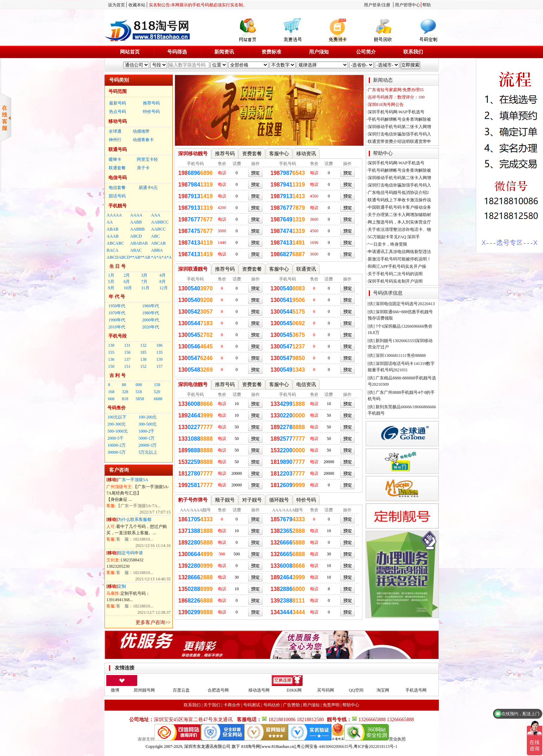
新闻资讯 (224, 52)
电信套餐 (117, 188)
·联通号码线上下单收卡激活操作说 (399, 200)
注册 (386, 5)
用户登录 (372, 5)
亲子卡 (143, 168)
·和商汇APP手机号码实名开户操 (396, 266)
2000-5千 (115, 438)
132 (143, 345)
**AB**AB (140, 257)
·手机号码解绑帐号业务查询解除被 (399, 119)
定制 (122, 586)
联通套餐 (117, 168)
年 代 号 (117, 297)
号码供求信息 (388, 293)
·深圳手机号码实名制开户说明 (395, 281)
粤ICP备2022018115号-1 (375, 746)
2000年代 (151, 320)
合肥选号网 (218, 690)
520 (157, 392)
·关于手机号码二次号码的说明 (395, 274)
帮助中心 (383, 153)
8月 (163, 282)
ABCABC (115, 243)
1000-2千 (146, 431)
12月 (164, 288)
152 (143, 366)
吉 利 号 (118, 375)
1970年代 (117, 313)
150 (111, 366)
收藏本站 (137, 5)
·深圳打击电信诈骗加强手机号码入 (399, 134)
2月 (127, 275)
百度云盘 (181, 690)
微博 (115, 690)
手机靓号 (118, 206)
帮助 (427, 5)
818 (125, 399)
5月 (111, 282)
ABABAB (139, 243)
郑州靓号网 (144, 690)
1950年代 (117, 306)
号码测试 (252, 705)
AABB (136, 222)
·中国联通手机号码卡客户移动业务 (399, 207)
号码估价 (272, 705)
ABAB (112, 229)
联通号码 (118, 149)
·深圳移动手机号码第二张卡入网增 (399, 127)
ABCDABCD (118, 257)
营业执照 (397, 739)
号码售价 (116, 408)
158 (157, 385)
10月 (128, 288)
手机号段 (118, 336)
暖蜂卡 (115, 159)
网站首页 (130, 52)
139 (159, 359)
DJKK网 (294, 690)
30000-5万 (116, 452)
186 (159, 345)
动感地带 (141, 131)
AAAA (136, 215)
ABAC (136, 250)
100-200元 (147, 417)
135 (159, 352)
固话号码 (117, 196)
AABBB (137, 229)
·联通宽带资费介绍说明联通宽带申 (399, 141)
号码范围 (118, 91)
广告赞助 (291, 705)
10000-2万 (116, 445)
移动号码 (118, 121)
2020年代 (151, 327)
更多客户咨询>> (153, 622)
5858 (140, 399)
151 (127, 366)
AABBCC (160, 222)
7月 (144, 282)
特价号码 (151, 112)
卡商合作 (232, 705)
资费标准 (271, 52)
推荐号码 (151, 103)
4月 (163, 275)
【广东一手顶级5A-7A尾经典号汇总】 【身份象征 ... (138, 493)
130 (111, 345)
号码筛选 (177, 52)
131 (127, 345)
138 (143, 359)
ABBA (157, 250)
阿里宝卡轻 (147, 159)
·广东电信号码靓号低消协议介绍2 (398, 193)
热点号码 (118, 112)
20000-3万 (147, 445)
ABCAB (158, 243)
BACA (112, 250)
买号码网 (326, 690)
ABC (155, 236)
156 (127, 352)
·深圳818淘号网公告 (385, 105)
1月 (111, 275)
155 (111, 352)
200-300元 (116, 424)
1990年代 (117, 320)
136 (111, 359)
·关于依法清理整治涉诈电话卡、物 (399, 229)
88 (124, 385)
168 (111, 392)
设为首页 (116, 5)
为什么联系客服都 (134, 519)
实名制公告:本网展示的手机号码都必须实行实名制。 (198, 5)
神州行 (115, 140)
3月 (144, 275)
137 (127, 359)
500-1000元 (118, 431)
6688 (158, 399)
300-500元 (147, 424)
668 (111, 399)
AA (110, 222)
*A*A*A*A (161, 257)
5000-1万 (146, 438)
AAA (156, 215)
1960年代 (151, 306)
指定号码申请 (130, 553)
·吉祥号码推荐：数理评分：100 (396, 97)
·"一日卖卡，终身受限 (387, 244)
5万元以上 (148, 452)
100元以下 (117, 417)
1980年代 (151, 313)
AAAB (113, 236)
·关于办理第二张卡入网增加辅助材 (399, 215)
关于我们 (212, 705)
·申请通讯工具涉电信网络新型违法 (399, 252)
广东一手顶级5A (133, 480)
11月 (145, 288)
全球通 (115, 131)
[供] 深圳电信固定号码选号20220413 (401, 304)
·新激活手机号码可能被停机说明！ (399, 259)
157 (159, 366)
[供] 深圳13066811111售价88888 (397, 355)
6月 (127, 282)
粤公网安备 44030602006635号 (325, 746)
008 (139, 385)
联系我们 (413, 52)
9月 (111, 288)
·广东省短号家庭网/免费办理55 (395, 90)
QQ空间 (356, 690)
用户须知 (319, 52)
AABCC (158, 229)
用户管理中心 (408, 5)
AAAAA (114, 215)
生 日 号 (118, 266)
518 (139, 392)
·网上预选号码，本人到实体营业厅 (399, 222)
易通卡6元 (148, 188)
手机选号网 (416, 690)
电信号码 (118, 178)
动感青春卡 (143, 140)
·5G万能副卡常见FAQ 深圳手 (393, 237)
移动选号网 (259, 690)
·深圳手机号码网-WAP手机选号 (396, 112)
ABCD (136, 236)
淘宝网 (383, 690)
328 (125, 392)
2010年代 (117, 327)
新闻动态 (383, 80)
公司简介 (366, 52)
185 (143, 352)
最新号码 (118, 103)
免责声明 (331, 705)
